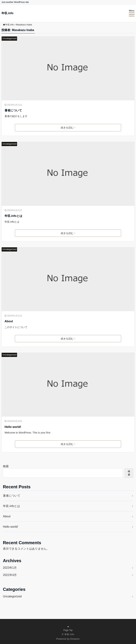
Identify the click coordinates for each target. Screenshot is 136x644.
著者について (13, 110)
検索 (6, 466)
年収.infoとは (13, 216)
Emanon (75, 639)
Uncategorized (9, 38)
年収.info (7, 13)
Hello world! (13, 427)
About (9, 321)
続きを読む (68, 128)
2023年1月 (10, 568)
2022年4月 (10, 575)
